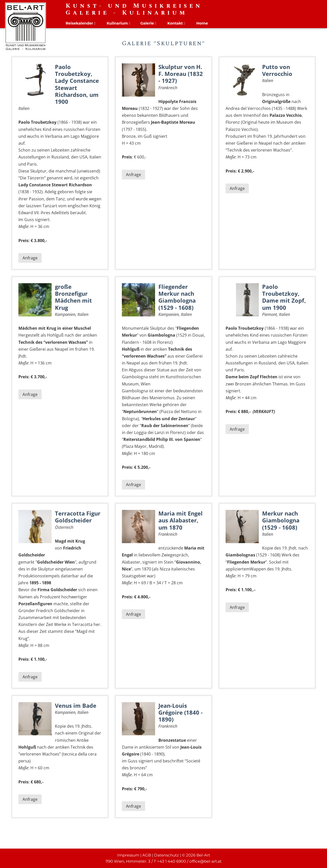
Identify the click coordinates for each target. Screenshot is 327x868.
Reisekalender (79, 23)
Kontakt (175, 23)
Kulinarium (117, 23)
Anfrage (30, 258)
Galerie (147, 23)
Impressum (128, 855)
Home (202, 23)
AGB (147, 855)
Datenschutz (166, 855)
